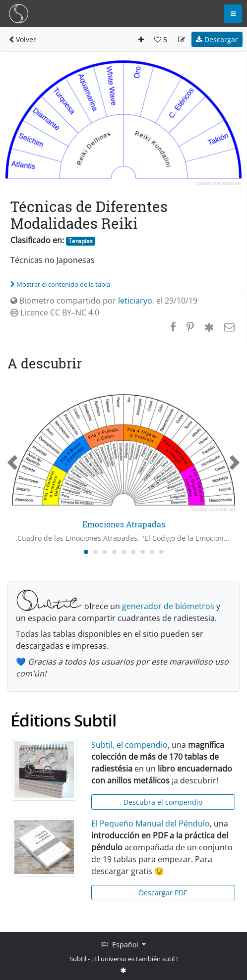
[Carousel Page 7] (143, 552)
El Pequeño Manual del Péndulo (151, 824)
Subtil (78, 959)
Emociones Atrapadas (124, 524)
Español (121, 945)
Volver (23, 39)
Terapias (81, 241)
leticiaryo (135, 301)
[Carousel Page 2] (95, 552)
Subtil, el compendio (129, 745)
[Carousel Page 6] (133, 552)
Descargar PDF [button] (163, 893)
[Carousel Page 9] (161, 552)
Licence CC (55, 312)
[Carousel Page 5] (124, 552)
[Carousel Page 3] (105, 552)
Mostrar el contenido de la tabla (60, 284)
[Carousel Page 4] (114, 552)
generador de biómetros (168, 606)
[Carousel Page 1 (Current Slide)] (86, 552)
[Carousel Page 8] (152, 552)
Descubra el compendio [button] (163, 802)
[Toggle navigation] (233, 14)
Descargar (217, 39)
